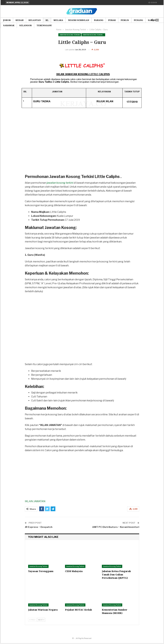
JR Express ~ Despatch (39, 532)
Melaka (58, 20)
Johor (7, 20)
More (137, 20)
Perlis (125, 20)
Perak (112, 20)
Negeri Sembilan (79, 20)
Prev (32, 625)
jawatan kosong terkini (60, 188)
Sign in (153, 3)
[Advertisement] (80, 154)
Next (41, 625)
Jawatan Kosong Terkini (70, 35)
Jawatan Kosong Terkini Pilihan (94, 35)
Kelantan (35, 20)
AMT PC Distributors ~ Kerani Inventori (116, 532)
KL (47, 20)
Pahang (99, 20)
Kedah (20, 20)
